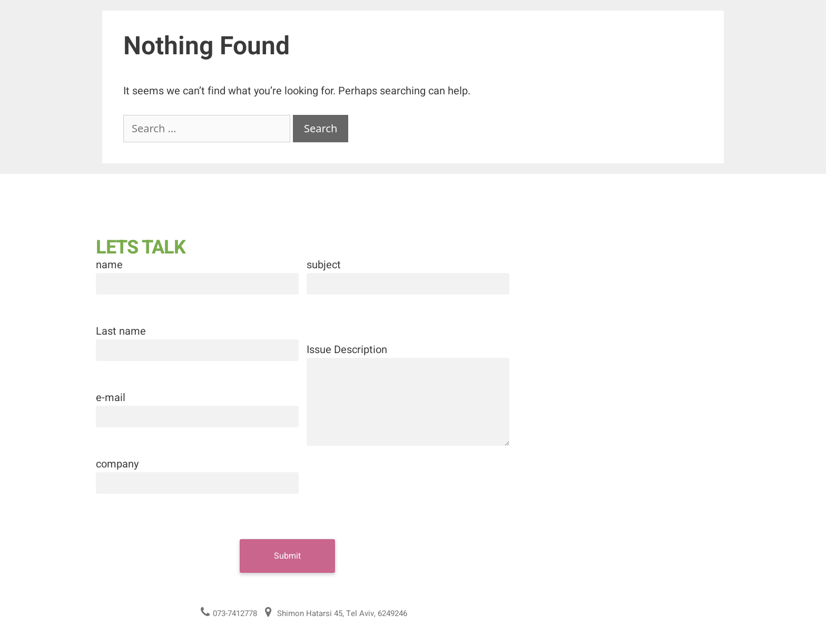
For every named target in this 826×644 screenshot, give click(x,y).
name (109, 265)
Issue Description (347, 350)
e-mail (111, 398)
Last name (121, 331)
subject (324, 265)
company (117, 464)
